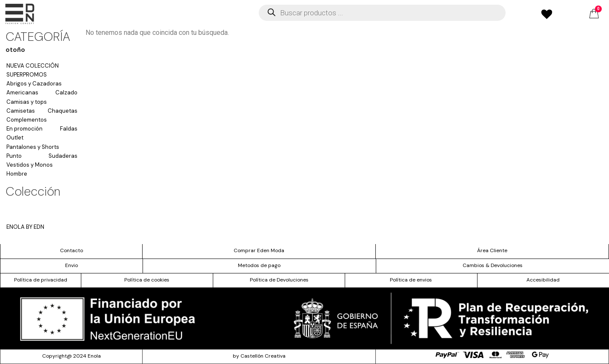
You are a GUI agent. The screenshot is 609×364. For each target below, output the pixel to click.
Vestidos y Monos (30, 165)
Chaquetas (63, 111)
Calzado (66, 92)
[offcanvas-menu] (20, 14)
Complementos (27, 120)
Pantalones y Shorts (33, 147)
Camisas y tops (27, 102)
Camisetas (21, 111)
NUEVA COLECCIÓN (33, 66)
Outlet (15, 138)
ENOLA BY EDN (25, 227)
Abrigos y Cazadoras (34, 84)
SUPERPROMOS (27, 75)
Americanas (22, 92)
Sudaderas (63, 156)
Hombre (17, 174)
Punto (14, 156)
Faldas (69, 129)
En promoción (24, 129)
